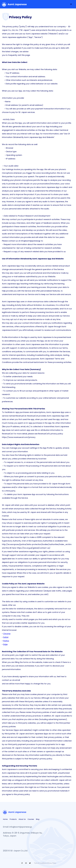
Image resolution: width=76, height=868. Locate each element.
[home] (14, 4)
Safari (6, 637)
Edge (5, 644)
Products (13, 819)
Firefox (6, 641)
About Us (22, 819)
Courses (31, 819)
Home (5, 819)
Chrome (7, 634)
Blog (38, 819)
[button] (71, 4)
